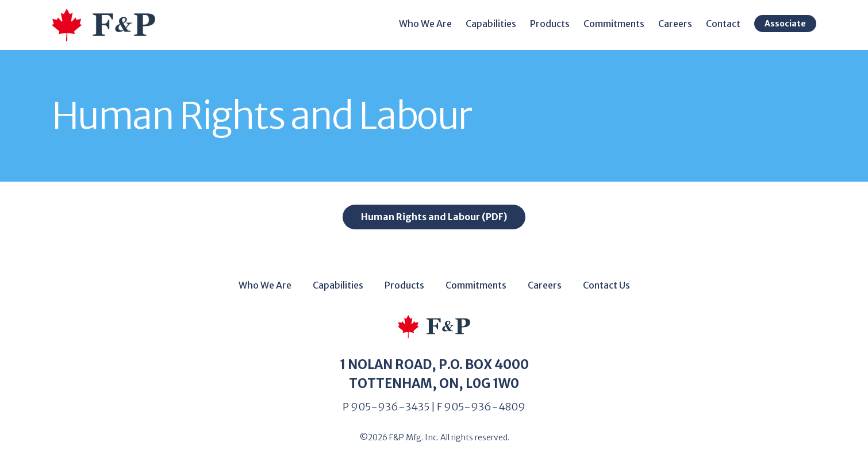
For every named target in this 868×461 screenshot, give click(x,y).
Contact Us (606, 285)
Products (550, 24)
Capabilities (491, 24)
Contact (723, 24)
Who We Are (425, 24)
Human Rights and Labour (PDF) (434, 217)
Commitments (614, 24)
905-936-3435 (390, 407)
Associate (785, 24)
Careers (675, 24)
